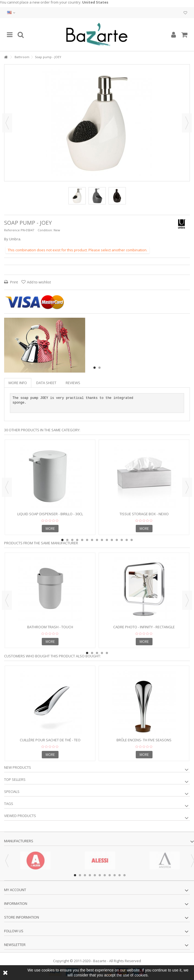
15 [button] (132, 540)
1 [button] (95, 368)
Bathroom (22, 57)
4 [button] (77, 540)
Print (14, 282)
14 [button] (127, 540)
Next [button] (187, 123)
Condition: (45, 230)
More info (18, 383)
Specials (12, 792)
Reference (12, 230)
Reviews (73, 383)
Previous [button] (7, 123)
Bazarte (100, 961)
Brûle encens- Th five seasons (144, 740)
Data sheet (46, 383)
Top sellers (15, 779)
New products (18, 767)
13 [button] (122, 540)
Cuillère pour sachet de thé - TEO (50, 740)
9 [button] (102, 540)
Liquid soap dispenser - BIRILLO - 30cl (50, 514)
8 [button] (97, 540)
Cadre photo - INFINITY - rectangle (144, 627)
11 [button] (112, 540)
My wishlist (185, 13)
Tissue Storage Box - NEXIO (144, 514)
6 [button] (87, 540)
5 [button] (82, 540)
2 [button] (99, 368)
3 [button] (72, 540)
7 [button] (92, 540)
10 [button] (107, 540)
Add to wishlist (39, 282)
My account (15, 890)
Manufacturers (19, 841)
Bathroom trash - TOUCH (50, 627)
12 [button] (117, 540)
